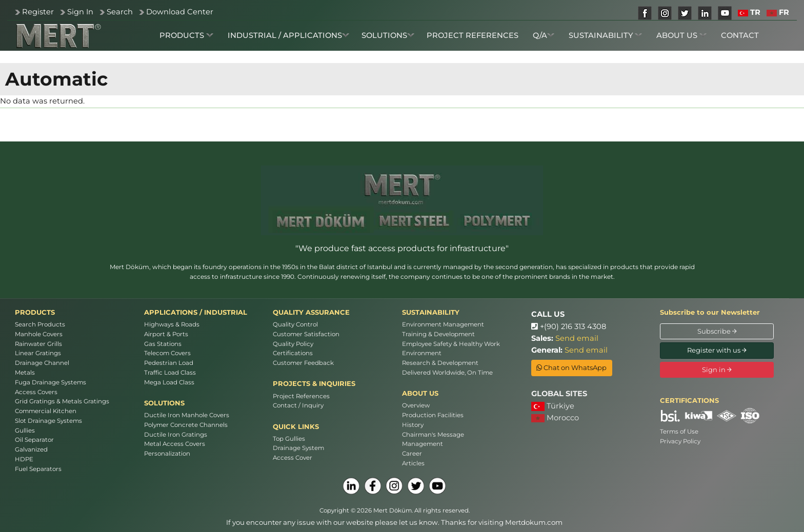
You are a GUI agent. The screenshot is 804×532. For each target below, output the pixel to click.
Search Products (40, 324)
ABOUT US (681, 35)
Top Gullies (289, 439)
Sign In (80, 12)
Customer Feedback (303, 363)
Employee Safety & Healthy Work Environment (451, 349)
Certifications (293, 353)
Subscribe (717, 331)
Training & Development (438, 334)
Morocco (555, 418)
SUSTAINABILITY (605, 35)
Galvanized (31, 449)
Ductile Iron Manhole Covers (187, 415)
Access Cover (293, 458)
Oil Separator (34, 440)
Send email (577, 338)
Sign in (717, 370)
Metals (25, 373)
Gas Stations (163, 344)
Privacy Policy (680, 441)
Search (120, 12)
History (413, 425)
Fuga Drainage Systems (51, 382)
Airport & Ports (166, 334)
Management (423, 444)
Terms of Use (679, 432)
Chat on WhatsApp (571, 367)
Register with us (717, 350)
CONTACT (740, 35)
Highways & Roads (172, 324)
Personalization (167, 454)
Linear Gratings (38, 353)
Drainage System (298, 448)
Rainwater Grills (38, 344)
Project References (301, 396)
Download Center (180, 12)
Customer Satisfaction (306, 334)
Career (412, 454)
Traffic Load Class (170, 373)
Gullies (25, 431)
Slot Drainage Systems (48, 421)
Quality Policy (293, 344)
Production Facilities (433, 415)
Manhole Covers (39, 334)
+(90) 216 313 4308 (569, 326)
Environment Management (443, 324)
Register (38, 12)
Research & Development (440, 363)
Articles (413, 463)
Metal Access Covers (175, 444)
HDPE (24, 459)
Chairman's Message (433, 435)
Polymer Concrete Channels (186, 425)
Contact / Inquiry (298, 405)
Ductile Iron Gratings (176, 435)
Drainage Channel (42, 363)
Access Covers (36, 392)
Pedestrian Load (169, 363)
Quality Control (295, 324)
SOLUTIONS (388, 35)
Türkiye (553, 406)
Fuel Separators (38, 469)
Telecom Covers (167, 353)
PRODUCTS (186, 35)
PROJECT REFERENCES (473, 35)
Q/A (544, 35)
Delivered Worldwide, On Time (447, 373)
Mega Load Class (169, 382)
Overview (416, 405)
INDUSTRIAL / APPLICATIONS (288, 35)
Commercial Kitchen (46, 411)
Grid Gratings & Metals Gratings (62, 401)
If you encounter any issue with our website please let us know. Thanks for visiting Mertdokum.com (394, 522)
